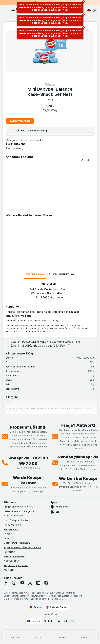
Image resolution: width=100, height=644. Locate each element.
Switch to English (57, 607)
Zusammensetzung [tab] (62, 274)
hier (60, 599)
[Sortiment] (38, 635)
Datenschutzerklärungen (17, 543)
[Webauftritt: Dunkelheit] (65, 621)
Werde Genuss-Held (15, 556)
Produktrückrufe (12, 525)
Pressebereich (12, 529)
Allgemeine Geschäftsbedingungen (22, 547)
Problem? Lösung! (28, 427)
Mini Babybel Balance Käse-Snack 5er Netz (50, 92)
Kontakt (8, 534)
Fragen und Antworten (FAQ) (19, 507)
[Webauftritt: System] (33, 621)
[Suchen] (62, 635)
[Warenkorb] (85, 635)
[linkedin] (38, 583)
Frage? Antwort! (78, 425)
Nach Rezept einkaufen (16, 520)
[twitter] (30, 583)
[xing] (46, 583)
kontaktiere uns (13, 328)
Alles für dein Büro (14, 516)
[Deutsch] (88, 11)
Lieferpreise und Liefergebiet (19, 511)
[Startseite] (15, 635)
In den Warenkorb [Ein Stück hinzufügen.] (20, 121)
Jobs (7, 538)
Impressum (10, 552)
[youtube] (22, 583)
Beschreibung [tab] (35, 274)
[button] (95, 11)
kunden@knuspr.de (78, 457)
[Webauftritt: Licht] (48, 621)
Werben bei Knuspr (78, 478)
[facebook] (6, 583)
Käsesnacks (36, 140)
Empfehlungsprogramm (16, 565)
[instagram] (14, 583)
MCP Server (10, 570)
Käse (22, 140)
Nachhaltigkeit (12, 561)
